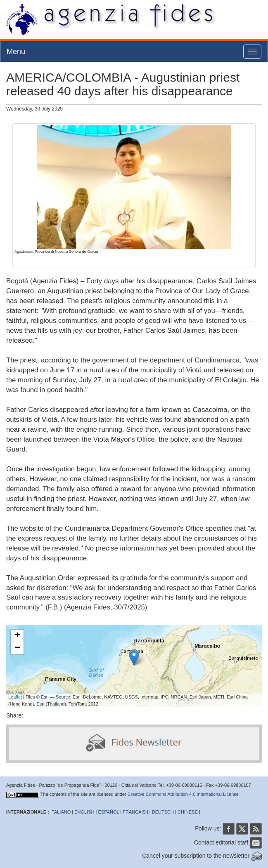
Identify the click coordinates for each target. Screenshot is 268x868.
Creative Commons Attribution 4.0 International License (183, 794)
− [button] (18, 648)
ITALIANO (60, 812)
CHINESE (188, 812)
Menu (16, 52)
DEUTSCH (163, 812)
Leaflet (15, 697)
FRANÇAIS (134, 812)
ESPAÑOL (109, 812)
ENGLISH (84, 812)
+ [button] (18, 636)
